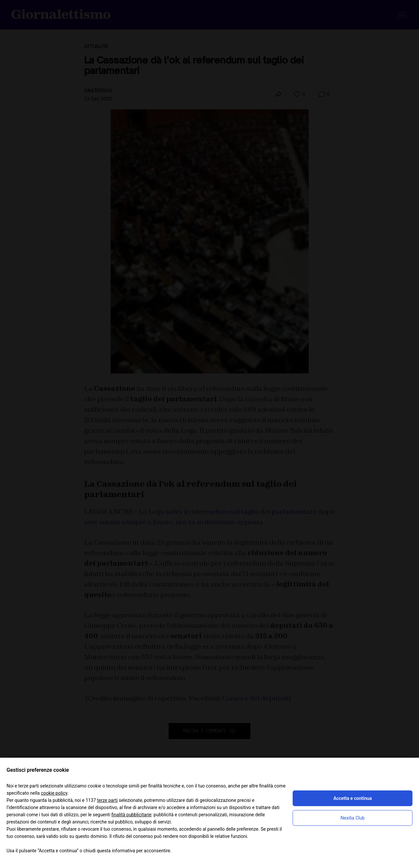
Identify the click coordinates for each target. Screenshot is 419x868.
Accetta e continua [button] (352, 798)
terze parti (107, 800)
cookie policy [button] (54, 793)
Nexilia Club (353, 818)
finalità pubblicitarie (131, 815)
